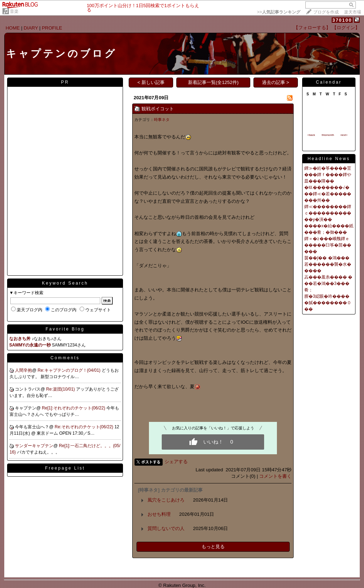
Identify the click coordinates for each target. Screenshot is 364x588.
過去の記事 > (276, 82)
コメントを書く (275, 476)
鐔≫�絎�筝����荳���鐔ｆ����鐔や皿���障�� (328, 175)
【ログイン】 (346, 28)
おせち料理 (159, 514)
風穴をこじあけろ (166, 500)
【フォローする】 (312, 28)
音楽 (14, 11)
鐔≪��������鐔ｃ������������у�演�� (328, 213)
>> (279, 12)
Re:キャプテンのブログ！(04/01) (70, 370)
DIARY (31, 28)
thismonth (328, 135)
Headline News (329, 159)
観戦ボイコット (158, 109)
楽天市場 (353, 12)
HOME (13, 28)
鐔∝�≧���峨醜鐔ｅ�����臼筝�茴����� (328, 245)
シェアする (176, 462)
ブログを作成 (326, 12)
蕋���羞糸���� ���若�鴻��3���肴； (328, 284)
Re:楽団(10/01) (61, 389)
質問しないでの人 (166, 528)
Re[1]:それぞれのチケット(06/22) (74, 408)
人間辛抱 (23, 370)
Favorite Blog (65, 329)
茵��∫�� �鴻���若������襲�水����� (328, 264)
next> (344, 135)
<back (311, 135)
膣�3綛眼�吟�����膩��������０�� (328, 303)
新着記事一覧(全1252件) (213, 82)
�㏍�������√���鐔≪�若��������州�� (328, 194)
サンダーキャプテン (34, 446)
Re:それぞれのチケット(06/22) (85, 427)
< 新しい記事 (151, 82)
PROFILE (52, 28)
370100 (342, 20)
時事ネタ (162, 120)
